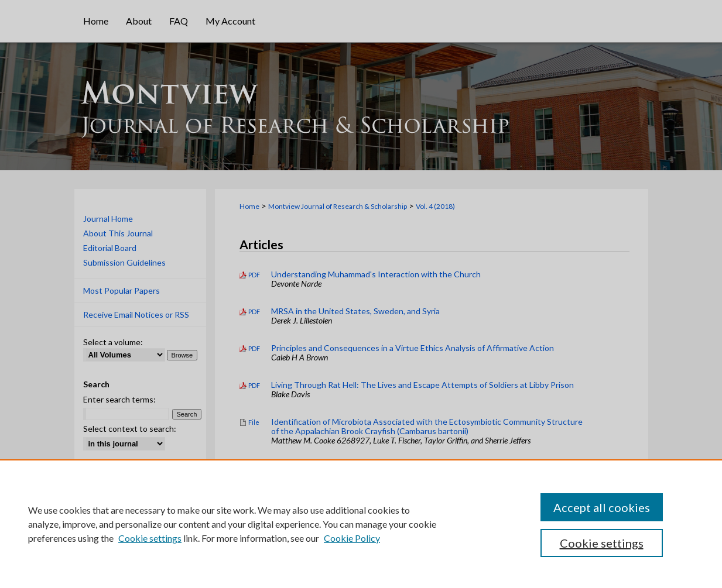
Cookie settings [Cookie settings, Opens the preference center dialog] (602, 543)
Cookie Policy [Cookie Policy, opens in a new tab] (352, 538)
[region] (361, 524)
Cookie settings (150, 538)
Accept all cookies (602, 507)
